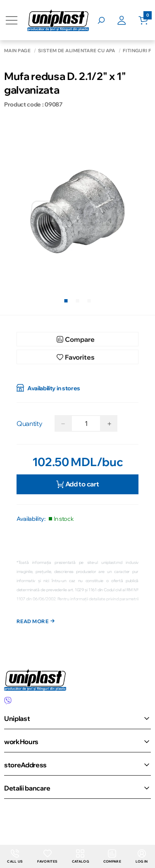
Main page (17, 51)
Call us (15, 856)
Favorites (47, 856)
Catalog (80, 856)
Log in (142, 856)
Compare (112, 856)
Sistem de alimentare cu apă (77, 51)
